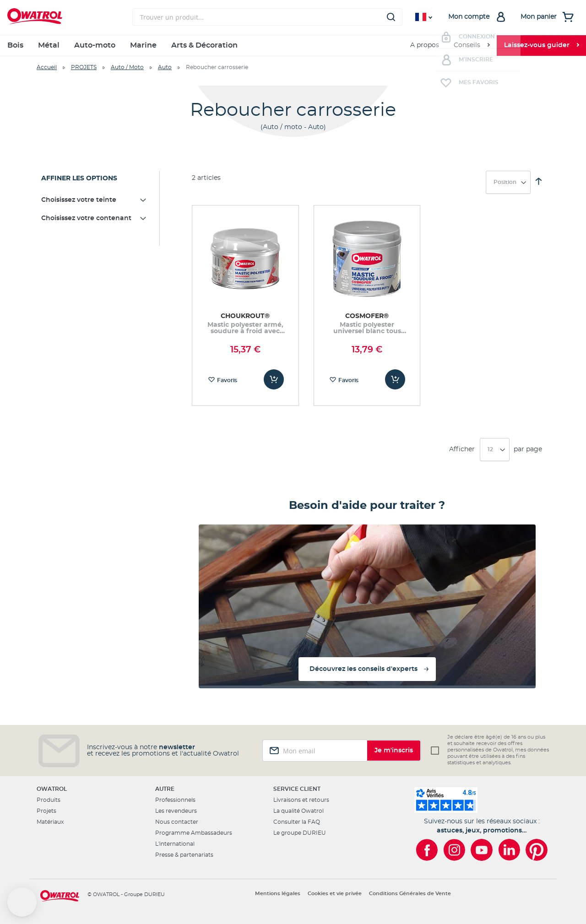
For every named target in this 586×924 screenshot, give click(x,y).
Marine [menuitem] (143, 45)
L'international (175, 844)
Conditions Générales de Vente (410, 894)
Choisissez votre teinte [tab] (79, 200)
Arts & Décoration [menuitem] (204, 45)
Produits (49, 800)
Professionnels (175, 800)
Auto (165, 67)
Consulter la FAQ (297, 822)
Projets (46, 811)
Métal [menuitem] (49, 45)
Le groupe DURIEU (300, 833)
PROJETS (84, 67)
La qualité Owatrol (298, 811)
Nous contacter (177, 822)
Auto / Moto (127, 67)
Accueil (47, 67)
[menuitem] (472, 46)
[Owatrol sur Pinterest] (537, 850)
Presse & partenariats (184, 855)
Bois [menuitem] (15, 45)
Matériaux (50, 822)
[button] (22, 902)
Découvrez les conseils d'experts (364, 669)
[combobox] (267, 17)
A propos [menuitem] (425, 45)
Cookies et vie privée (335, 894)
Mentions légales (278, 894)
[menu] (293, 46)
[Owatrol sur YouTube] (482, 850)
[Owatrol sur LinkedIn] (509, 850)
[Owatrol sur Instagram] (454, 850)
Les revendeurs (176, 811)
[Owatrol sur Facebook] (427, 850)
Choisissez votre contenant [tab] (86, 218)
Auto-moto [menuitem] (95, 45)
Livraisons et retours (301, 800)
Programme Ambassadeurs (194, 833)
